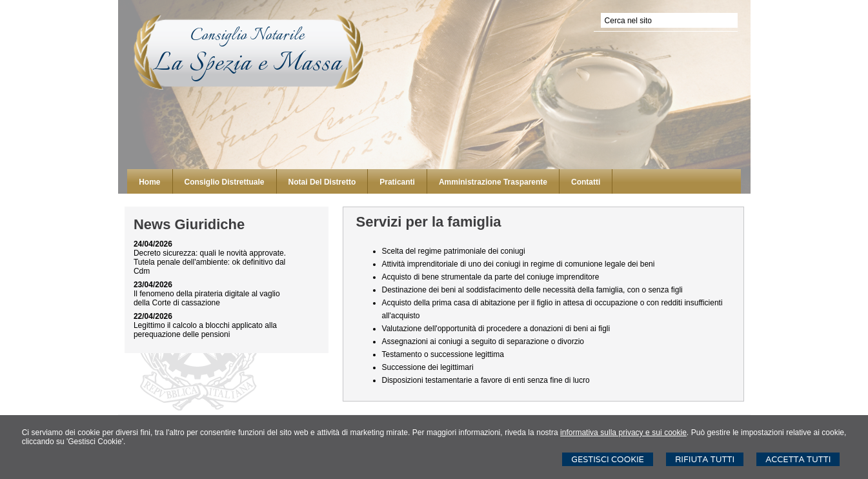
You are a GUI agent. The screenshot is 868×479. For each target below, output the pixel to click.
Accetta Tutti (798, 459)
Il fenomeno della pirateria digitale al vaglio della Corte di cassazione (207, 298)
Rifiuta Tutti (705, 459)
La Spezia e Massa (247, 64)
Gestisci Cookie (608, 459)
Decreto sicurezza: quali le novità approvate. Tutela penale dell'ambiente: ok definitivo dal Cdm (210, 262)
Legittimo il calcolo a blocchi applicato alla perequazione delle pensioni (205, 330)
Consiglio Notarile (247, 36)
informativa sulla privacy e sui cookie (623, 433)
